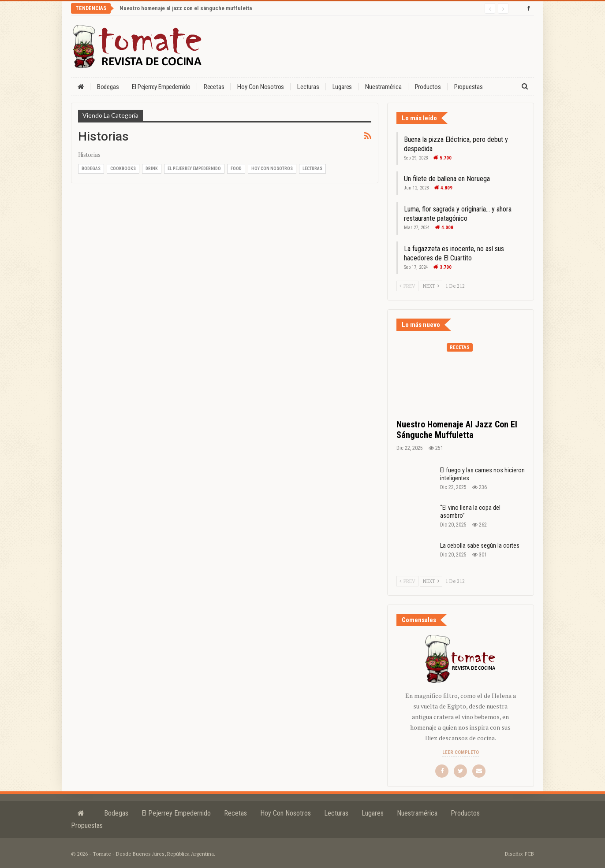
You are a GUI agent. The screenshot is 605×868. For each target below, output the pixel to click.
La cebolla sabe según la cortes (480, 545)
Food (236, 169)
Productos (428, 87)
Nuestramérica (383, 87)
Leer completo (461, 752)
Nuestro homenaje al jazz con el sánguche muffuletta (186, 8)
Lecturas (308, 87)
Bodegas (108, 87)
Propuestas (469, 87)
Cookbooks (123, 169)
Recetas (214, 87)
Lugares (342, 87)
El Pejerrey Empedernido (161, 87)
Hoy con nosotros (261, 87)
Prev (407, 286)
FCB (529, 854)
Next (431, 286)
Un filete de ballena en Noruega (447, 179)
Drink (152, 169)
